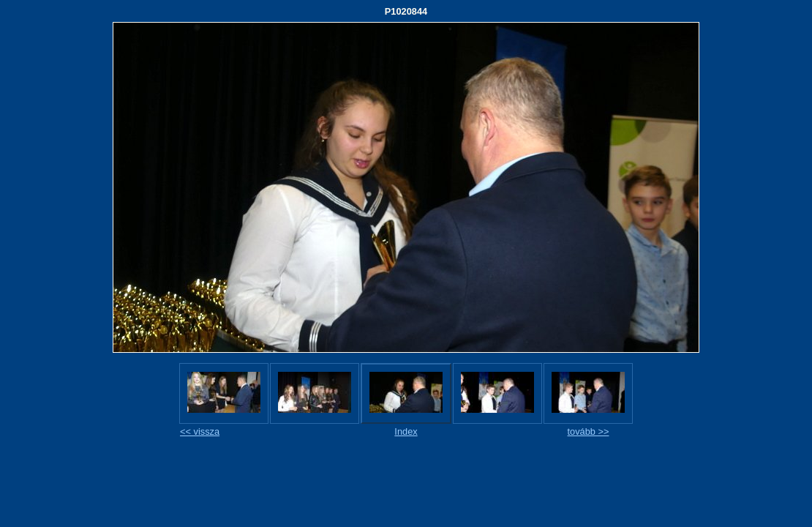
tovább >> (589, 431)
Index (406, 431)
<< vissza (200, 431)
